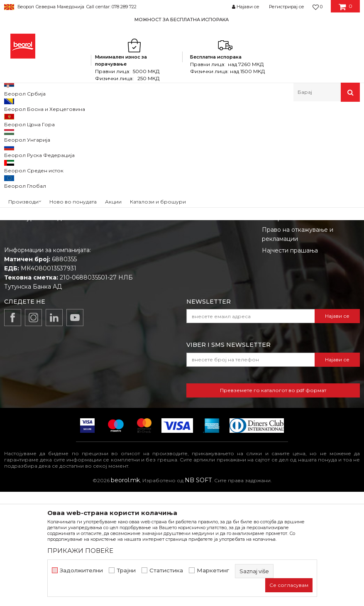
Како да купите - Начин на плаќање (302, 316)
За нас (165, 277)
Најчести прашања (290, 365)
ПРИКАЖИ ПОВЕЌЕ (80, 551)
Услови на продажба (293, 277)
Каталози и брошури (187, 312)
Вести (165, 288)
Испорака (277, 332)
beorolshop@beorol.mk (70, 314)
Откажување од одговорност (306, 288)
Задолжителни (81, 570)
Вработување (176, 300)
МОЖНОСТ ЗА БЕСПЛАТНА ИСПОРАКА (182, 20)
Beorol (16, 119)
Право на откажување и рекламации (298, 348)
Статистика (166, 570)
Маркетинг (213, 570)
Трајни (126, 570)
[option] (182, 19)
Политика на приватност (299, 300)
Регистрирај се (287, 7)
